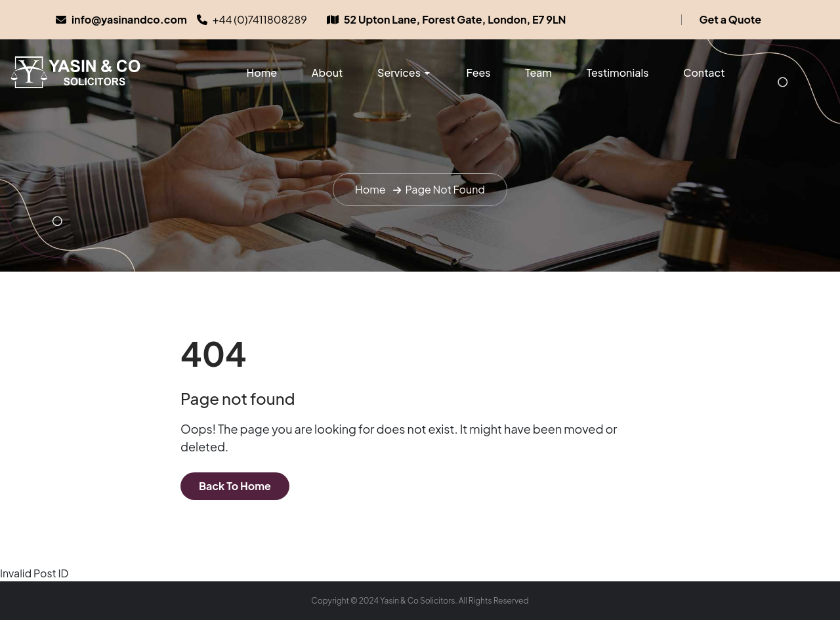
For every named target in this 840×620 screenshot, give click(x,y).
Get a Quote (730, 20)
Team (538, 72)
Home (262, 72)
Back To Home (235, 486)
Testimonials (618, 72)
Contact (704, 72)
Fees (479, 72)
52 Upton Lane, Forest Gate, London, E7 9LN (455, 19)
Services (399, 72)
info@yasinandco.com (129, 19)
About (327, 72)
